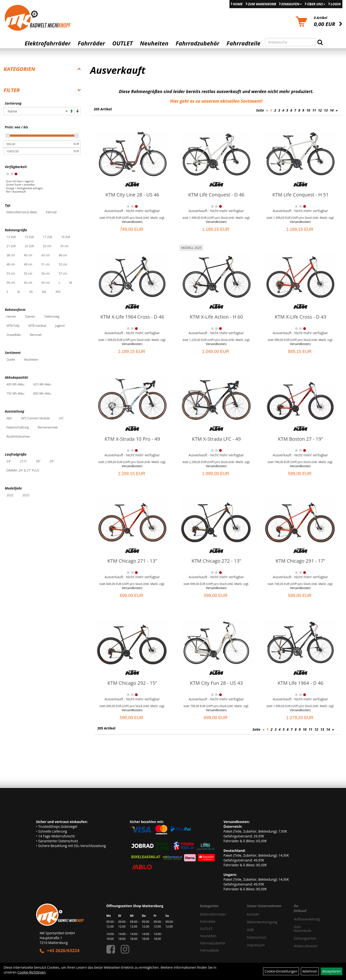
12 (320, 110)
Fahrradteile (244, 43)
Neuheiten (154, 43)
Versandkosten (132, 222)
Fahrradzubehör (198, 43)
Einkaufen (292, 4)
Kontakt (253, 914)
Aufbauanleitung (300, 919)
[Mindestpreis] (38, 144)
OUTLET (122, 43)
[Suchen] (320, 42)
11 (314, 110)
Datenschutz (257, 937)
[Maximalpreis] (38, 151)
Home (238, 4)
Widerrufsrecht (300, 946)
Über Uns (316, 4)
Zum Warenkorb (262, 4)
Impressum (256, 945)
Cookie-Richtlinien (32, 972)
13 (326, 110)
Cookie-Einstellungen (281, 971)
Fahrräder (91, 43)
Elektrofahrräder (47, 43)
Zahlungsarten (300, 938)
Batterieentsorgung (262, 922)
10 (308, 110)
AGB (250, 930)
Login (336, 4)
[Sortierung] (36, 111)
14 (332, 110)
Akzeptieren (332, 971)
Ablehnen (310, 971)
